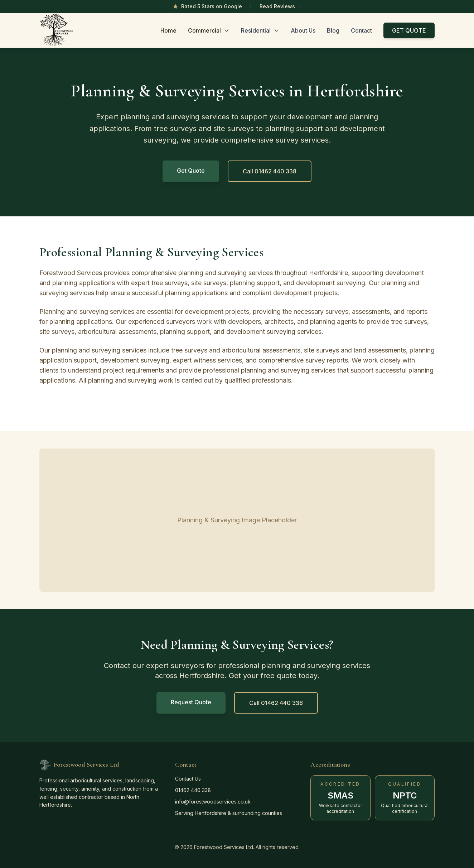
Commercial (209, 30)
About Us (303, 30)
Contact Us (188, 779)
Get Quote (191, 171)
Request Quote (191, 702)
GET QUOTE (409, 30)
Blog (333, 30)
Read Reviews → (280, 6)
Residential (260, 30)
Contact (361, 30)
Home (168, 30)
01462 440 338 (193, 790)
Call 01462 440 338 (270, 171)
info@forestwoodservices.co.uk (213, 802)
